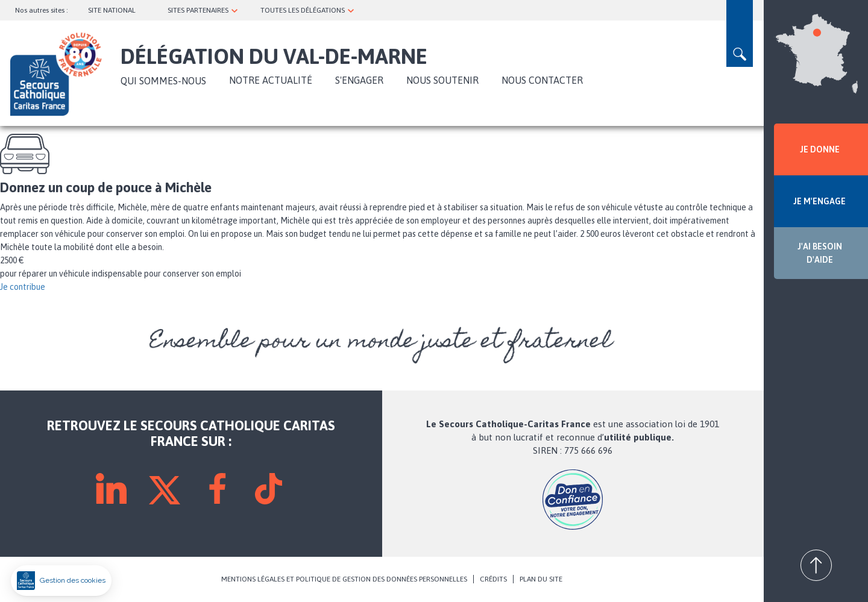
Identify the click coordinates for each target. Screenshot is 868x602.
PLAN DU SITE (541, 579)
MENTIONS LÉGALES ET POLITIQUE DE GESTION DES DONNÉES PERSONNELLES (344, 579)
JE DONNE (820, 149)
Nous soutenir (442, 80)
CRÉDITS (493, 579)
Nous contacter (542, 80)
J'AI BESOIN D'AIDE (820, 253)
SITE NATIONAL (112, 10)
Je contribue (23, 287)
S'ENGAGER (359, 80)
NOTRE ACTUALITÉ (271, 80)
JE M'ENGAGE (819, 201)
